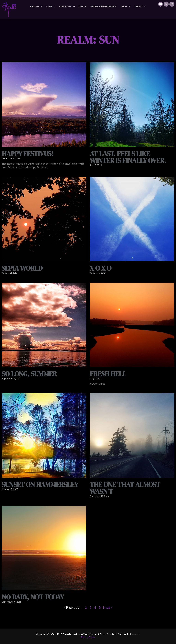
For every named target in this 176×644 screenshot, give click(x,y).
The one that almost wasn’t (125, 488)
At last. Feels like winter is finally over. (128, 157)
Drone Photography (103, 7)
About (140, 7)
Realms (36, 7)
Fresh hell (108, 374)
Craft (125, 7)
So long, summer (29, 374)
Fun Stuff (67, 7)
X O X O (100, 268)
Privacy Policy (88, 637)
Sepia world (22, 268)
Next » (108, 608)
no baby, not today (33, 597)
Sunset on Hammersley (40, 485)
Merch (82, 7)
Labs (51, 7)
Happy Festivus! (27, 154)
